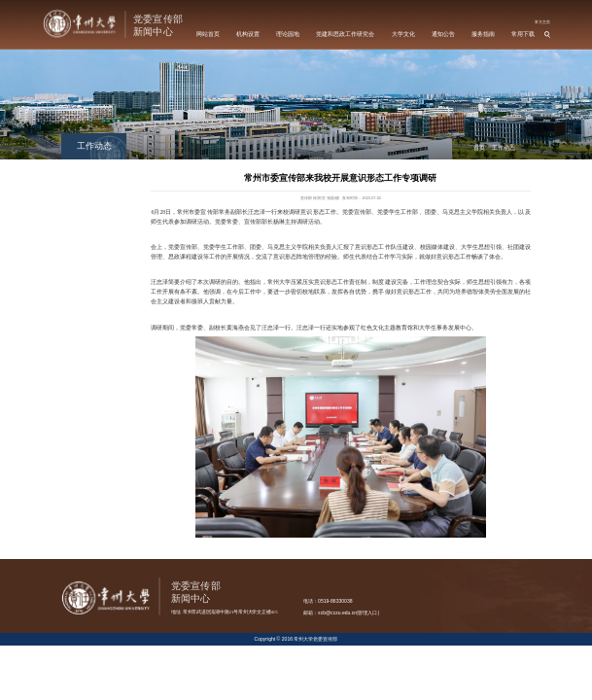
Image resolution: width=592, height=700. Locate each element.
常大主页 (542, 22)
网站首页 (208, 34)
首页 (479, 148)
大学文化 (403, 34)
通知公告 (443, 34)
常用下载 (523, 34)
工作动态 (504, 148)
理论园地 (288, 34)
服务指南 (483, 34)
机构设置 (248, 34)
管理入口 (367, 612)
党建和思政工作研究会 (345, 34)
